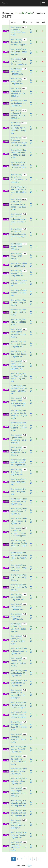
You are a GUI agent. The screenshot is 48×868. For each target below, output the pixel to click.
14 (24, 820)
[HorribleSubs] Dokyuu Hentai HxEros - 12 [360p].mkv (19, 781)
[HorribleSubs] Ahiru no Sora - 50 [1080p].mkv (17, 273)
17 (24, 624)
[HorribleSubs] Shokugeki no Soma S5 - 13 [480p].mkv (19, 749)
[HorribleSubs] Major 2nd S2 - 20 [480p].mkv (17, 71)
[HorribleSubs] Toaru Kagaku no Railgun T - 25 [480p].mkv (18, 813)
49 (24, 110)
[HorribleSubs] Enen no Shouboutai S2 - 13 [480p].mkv (19, 683)
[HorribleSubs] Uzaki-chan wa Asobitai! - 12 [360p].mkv (19, 835)
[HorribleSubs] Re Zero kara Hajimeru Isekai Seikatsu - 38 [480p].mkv (18, 234)
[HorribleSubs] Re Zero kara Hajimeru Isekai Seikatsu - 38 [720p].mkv (18, 219)
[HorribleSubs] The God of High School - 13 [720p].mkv (18, 344)
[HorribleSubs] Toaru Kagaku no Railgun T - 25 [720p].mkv (18, 803)
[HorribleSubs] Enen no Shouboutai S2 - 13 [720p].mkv (19, 673)
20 (24, 88)
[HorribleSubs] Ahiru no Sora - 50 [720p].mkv (19, 293)
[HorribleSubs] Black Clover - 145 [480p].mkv (18, 322)
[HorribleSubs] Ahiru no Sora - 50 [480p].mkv (19, 283)
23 (24, 59)
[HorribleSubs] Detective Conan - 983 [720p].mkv (19, 42)
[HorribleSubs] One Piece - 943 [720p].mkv (18, 482)
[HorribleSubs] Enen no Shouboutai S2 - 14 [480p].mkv (19, 103)
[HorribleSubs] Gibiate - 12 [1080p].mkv (16, 246)
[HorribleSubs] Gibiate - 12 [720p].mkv (16, 256)
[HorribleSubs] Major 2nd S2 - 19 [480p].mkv (17, 607)
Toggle (29, 865)
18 (24, 528)
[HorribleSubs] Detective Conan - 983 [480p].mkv (19, 52)
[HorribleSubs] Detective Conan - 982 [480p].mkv (19, 587)
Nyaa (5, 3)
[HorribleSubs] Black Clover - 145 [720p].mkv (18, 312)
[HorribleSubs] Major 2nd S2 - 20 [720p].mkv (17, 81)
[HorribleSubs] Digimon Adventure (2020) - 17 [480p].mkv (18, 462)
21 (24, 199)
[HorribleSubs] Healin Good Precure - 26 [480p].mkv (19, 521)
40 (24, 27)
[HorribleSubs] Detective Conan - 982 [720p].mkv (19, 577)
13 (24, 138)
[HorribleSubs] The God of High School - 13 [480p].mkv (18, 354)
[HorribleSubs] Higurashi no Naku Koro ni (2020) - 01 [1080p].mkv (18, 128)
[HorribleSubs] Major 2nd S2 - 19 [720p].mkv (17, 617)
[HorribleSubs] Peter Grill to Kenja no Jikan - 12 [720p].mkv (18, 705)
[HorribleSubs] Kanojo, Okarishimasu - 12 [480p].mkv (19, 651)
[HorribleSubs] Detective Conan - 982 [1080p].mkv (19, 568)
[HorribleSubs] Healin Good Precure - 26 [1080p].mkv (19, 501)
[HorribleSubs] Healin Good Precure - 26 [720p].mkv (19, 511)
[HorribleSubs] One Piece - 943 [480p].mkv (18, 492)
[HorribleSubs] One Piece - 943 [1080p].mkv (17, 472)
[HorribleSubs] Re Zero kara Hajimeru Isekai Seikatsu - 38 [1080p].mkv (18, 204)
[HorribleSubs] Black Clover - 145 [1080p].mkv (18, 302)
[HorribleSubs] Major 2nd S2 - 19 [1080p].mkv (17, 597)
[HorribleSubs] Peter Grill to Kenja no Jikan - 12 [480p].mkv (18, 715)
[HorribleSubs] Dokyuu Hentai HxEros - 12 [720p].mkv (19, 771)
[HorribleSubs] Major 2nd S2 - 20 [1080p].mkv (19, 62)
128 (24, 123)
